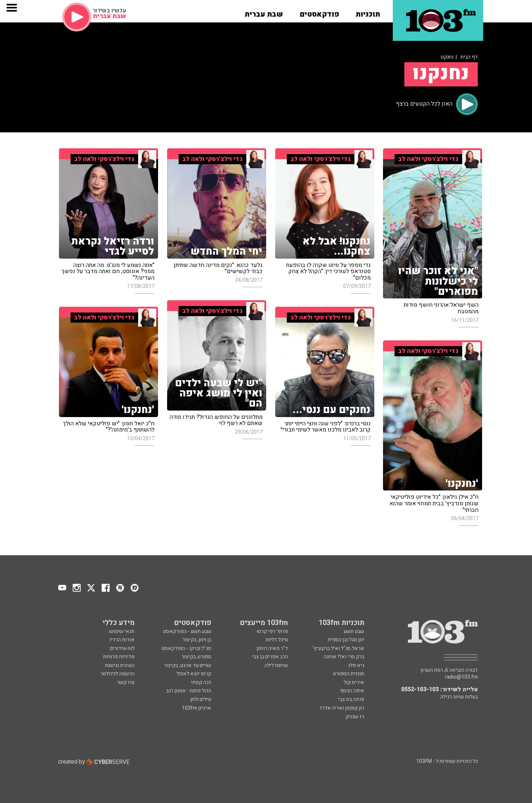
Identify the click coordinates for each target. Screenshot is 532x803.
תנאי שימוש (122, 631)
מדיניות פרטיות (119, 657)
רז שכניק (355, 717)
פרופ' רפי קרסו (272, 631)
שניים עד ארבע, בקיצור (188, 665)
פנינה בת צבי (351, 699)
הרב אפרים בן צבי (270, 657)
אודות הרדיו (122, 640)
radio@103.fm (461, 677)
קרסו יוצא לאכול (194, 674)
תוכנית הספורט (349, 674)
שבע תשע (354, 631)
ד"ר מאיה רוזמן (272, 648)
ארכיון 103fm (197, 708)
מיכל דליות (277, 640)
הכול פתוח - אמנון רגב (189, 691)
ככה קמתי (201, 682)
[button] (368, 12)
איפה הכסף (352, 691)
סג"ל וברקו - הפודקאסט (186, 648)
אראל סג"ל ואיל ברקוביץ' (338, 648)
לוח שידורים (122, 648)
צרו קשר (126, 682)
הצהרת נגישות (120, 665)
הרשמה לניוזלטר (118, 674)
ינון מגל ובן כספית (346, 640)
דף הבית (469, 57)
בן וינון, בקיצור (197, 640)
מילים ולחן (201, 699)
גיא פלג (356, 665)
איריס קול (354, 682)
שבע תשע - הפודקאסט (187, 631)
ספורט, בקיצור (196, 657)
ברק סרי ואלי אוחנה (344, 657)
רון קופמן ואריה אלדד (342, 708)
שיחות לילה (276, 665)
